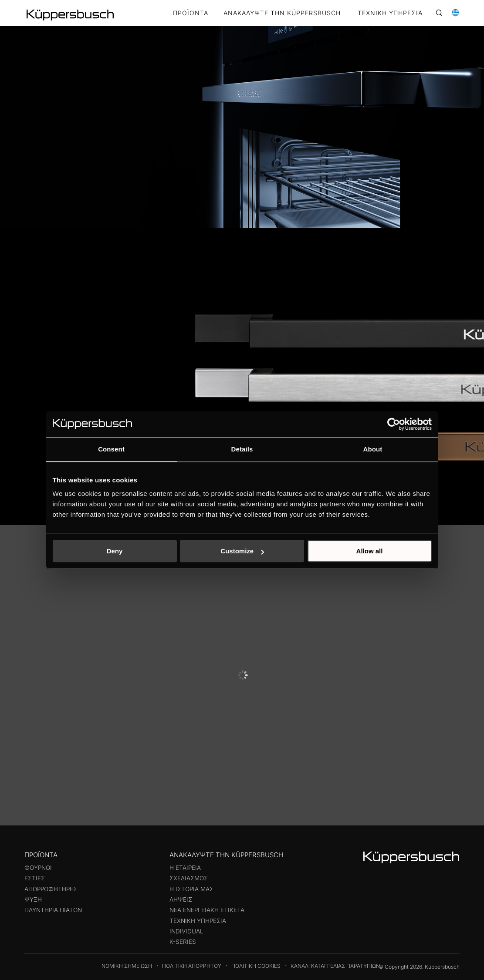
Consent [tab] (111, 449)
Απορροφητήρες (51, 889)
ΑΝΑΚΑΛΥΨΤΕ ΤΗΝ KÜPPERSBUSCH (282, 13)
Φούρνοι (38, 868)
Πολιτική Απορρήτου (192, 966)
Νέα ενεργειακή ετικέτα (207, 910)
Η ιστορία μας (191, 889)
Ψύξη (33, 899)
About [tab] (373, 449)
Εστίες (35, 878)
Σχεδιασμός (189, 878)
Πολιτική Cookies (256, 966)
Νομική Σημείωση (127, 966)
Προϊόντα (191, 13)
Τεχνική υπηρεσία (198, 921)
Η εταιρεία (185, 868)
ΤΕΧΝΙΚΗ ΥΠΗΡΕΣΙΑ (390, 13)
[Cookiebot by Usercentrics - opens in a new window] (394, 424)
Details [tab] (242, 449)
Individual (186, 931)
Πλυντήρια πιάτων (53, 910)
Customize (242, 551)
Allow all (370, 551)
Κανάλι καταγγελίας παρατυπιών (335, 966)
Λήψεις (181, 899)
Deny (115, 551)
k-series (183, 942)
